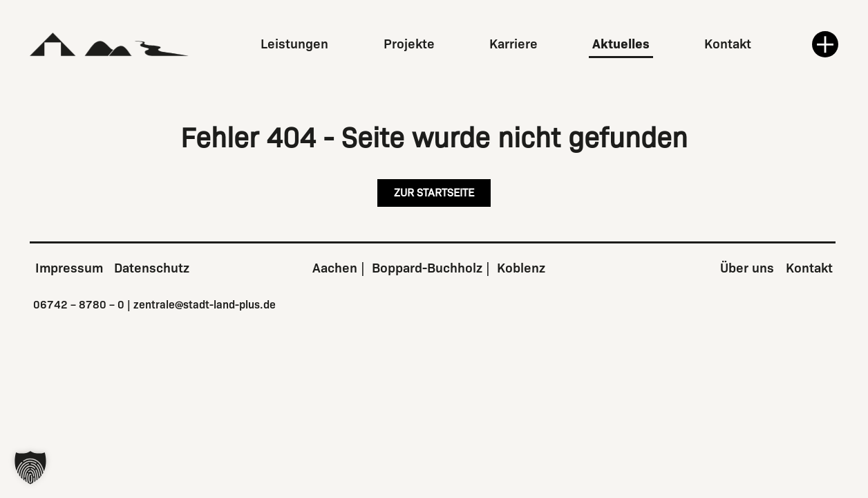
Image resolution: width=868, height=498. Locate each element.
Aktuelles (621, 44)
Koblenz (521, 268)
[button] (30, 468)
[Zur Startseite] (110, 44)
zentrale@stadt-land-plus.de (205, 305)
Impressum (69, 268)
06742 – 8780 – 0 (79, 305)
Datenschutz (152, 268)
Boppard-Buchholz (427, 268)
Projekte (409, 44)
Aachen (335, 268)
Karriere (513, 44)
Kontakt (728, 44)
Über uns (747, 268)
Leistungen (294, 44)
